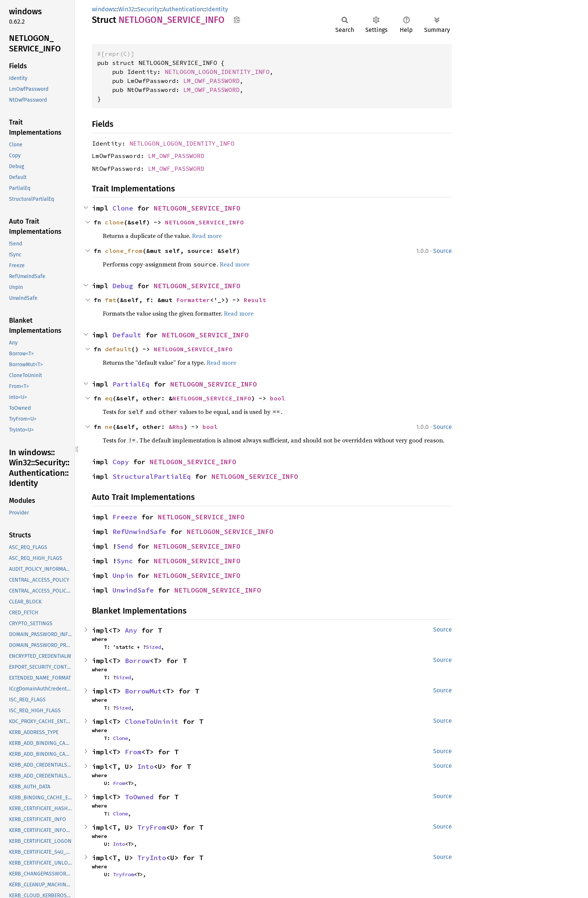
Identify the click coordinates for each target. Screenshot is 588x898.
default (118, 349)
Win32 (126, 9)
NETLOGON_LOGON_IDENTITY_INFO (217, 72)
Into (145, 766)
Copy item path (237, 20)
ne (109, 427)
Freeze (125, 517)
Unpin (123, 575)
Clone (123, 208)
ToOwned (139, 797)
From (133, 752)
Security (148, 9)
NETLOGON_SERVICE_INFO (197, 208)
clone (114, 222)
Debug (123, 286)
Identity (217, 9)
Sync (125, 561)
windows (103, 9)
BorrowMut (143, 691)
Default (127, 335)
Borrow (137, 661)
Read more (207, 236)
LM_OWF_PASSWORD (211, 81)
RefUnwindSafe (139, 532)
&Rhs (176, 427)
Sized (153, 647)
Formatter (193, 300)
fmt (111, 300)
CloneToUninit (152, 721)
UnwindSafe (133, 590)
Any (131, 630)
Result (255, 300)
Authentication (183, 9)
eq (109, 398)
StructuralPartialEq (152, 476)
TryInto (152, 858)
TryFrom (152, 827)
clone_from (124, 251)
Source (442, 251)
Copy (121, 462)
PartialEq (131, 384)
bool (277, 398)
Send (125, 546)
